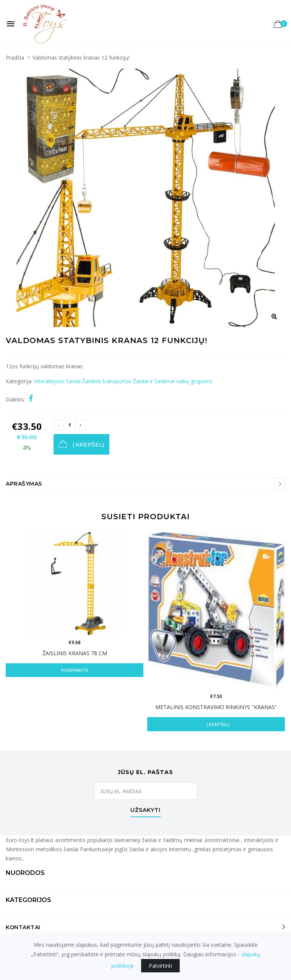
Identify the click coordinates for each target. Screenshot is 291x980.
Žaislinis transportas (107, 381)
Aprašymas (24, 484)
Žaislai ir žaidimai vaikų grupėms (173, 381)
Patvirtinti (160, 966)
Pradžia (15, 58)
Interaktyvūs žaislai (57, 381)
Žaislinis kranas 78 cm (75, 653)
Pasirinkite (75, 670)
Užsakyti (145, 810)
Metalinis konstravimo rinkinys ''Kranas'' (216, 707)
